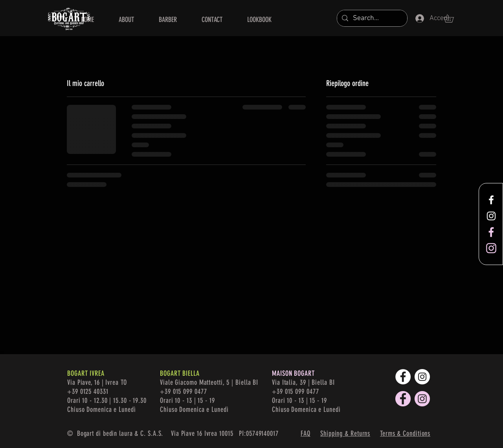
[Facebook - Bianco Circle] (403, 377)
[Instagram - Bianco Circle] (422, 377)
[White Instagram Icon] (491, 216)
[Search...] (372, 18)
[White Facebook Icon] (491, 200)
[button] (453, 18)
